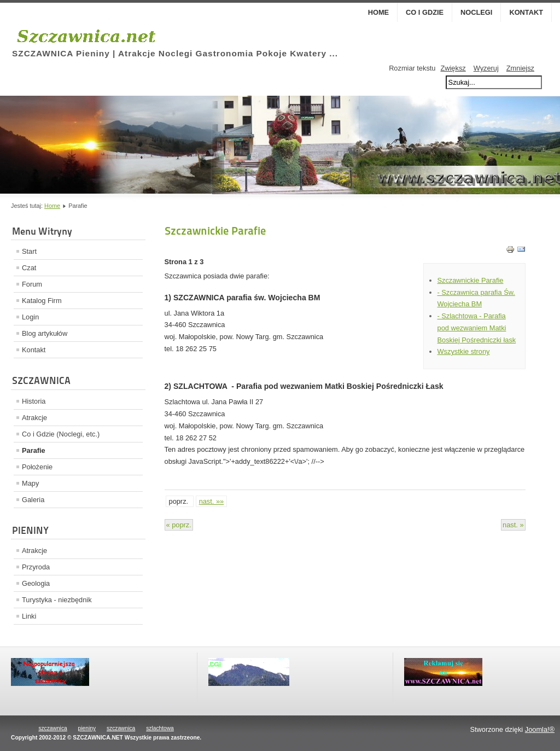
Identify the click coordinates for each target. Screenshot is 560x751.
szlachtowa (160, 728)
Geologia (36, 583)
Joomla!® (540, 729)
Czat (29, 268)
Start (29, 251)
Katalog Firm (42, 301)
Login (30, 317)
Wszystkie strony (464, 351)
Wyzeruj (486, 68)
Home (378, 12)
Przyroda (36, 567)
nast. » (513, 525)
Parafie (34, 450)
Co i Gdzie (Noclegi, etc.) (61, 434)
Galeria (33, 500)
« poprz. (179, 525)
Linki (29, 616)
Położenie (37, 467)
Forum (32, 284)
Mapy (30, 483)
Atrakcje (34, 418)
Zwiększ (453, 68)
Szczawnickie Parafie (471, 280)
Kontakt (526, 12)
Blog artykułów (45, 333)
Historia (34, 401)
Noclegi (476, 12)
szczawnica (52, 728)
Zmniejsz (520, 68)
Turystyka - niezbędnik (57, 600)
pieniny (87, 728)
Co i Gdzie (425, 12)
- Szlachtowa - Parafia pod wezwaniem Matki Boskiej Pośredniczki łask (477, 328)
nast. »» (212, 501)
